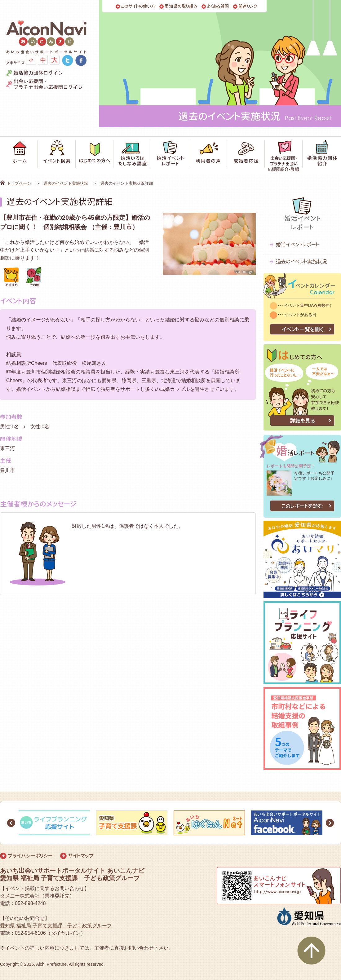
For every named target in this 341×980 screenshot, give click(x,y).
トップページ (19, 183)
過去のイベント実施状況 (66, 183)
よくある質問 (218, 6)
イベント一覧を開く (302, 329)
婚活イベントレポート (297, 245)
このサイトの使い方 (138, 6)
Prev (11, 823)
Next (330, 823)
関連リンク (248, 6)
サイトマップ (81, 856)
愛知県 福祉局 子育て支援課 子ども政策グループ (56, 926)
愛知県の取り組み (181, 6)
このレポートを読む (302, 506)
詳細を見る (302, 421)
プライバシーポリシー (30, 856)
